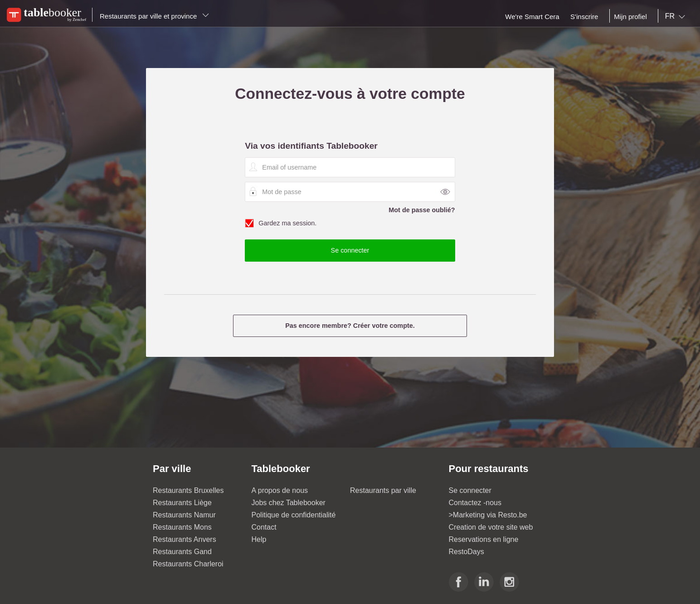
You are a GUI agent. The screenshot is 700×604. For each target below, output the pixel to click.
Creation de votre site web (491, 527)
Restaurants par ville (383, 490)
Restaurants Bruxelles (188, 490)
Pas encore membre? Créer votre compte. (350, 326)
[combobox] (677, 16)
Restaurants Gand (182, 552)
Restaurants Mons (182, 527)
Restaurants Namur (184, 515)
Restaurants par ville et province (154, 16)
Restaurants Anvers (185, 539)
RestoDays (467, 552)
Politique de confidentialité (294, 515)
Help (259, 539)
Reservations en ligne (484, 539)
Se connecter (470, 490)
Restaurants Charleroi (188, 564)
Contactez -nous (475, 503)
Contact (264, 527)
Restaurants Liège (182, 503)
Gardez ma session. (350, 224)
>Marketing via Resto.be (488, 515)
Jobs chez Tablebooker (289, 503)
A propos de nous (280, 490)
